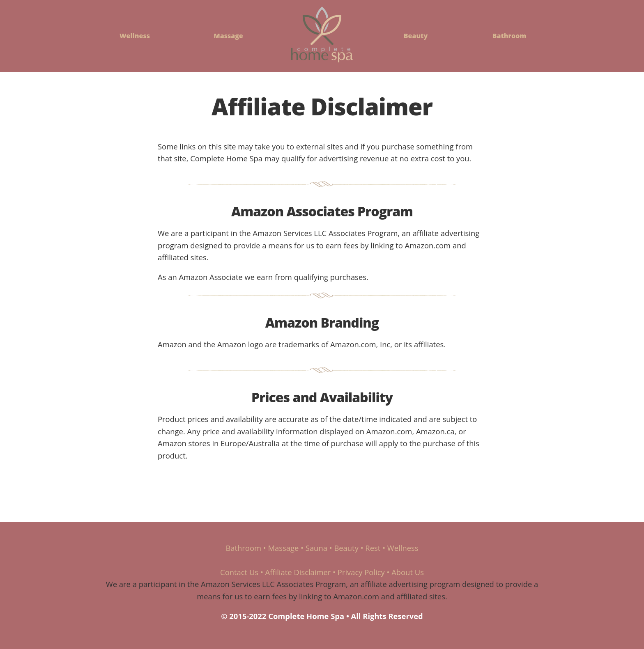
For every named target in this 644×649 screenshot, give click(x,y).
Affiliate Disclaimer (298, 572)
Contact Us (239, 572)
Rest (373, 548)
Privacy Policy (361, 572)
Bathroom (509, 36)
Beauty (416, 36)
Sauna (316, 548)
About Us (408, 572)
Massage (228, 36)
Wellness (135, 36)
